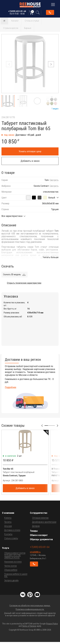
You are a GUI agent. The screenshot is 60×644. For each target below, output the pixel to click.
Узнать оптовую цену (30, 151)
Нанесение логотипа (13, 562)
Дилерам (36, 526)
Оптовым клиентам (40, 518)
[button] (51, 64)
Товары (34, 531)
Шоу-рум (8, 526)
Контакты (8, 534)
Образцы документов (41, 539)
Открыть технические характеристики (24, 283)
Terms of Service (29, 626)
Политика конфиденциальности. (30, 609)
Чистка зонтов (10, 566)
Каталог (15, 21)
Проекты (8, 522)
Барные (28, 28)
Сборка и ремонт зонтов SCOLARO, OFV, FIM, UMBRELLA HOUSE (15, 555)
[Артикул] (29, 481)
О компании (8, 513)
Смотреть (54, 180)
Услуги (6, 548)
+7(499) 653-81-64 (17, 12)
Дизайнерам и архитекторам (44, 522)
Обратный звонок (50, 12)
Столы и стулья (32, 21)
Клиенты (8, 518)
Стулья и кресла (11, 28)
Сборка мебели (11, 570)
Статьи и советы (11, 538)
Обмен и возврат (39, 535)
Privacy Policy (52, 624)
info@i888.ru (35, 552)
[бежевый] (45, 198)
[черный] (34, 198)
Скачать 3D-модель (12, 274)
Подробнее (11, 387)
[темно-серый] (40, 198)
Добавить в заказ (30, 161)
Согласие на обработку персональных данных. (30, 606)
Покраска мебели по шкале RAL (16, 575)
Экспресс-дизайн (11, 580)
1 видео (55, 109)
